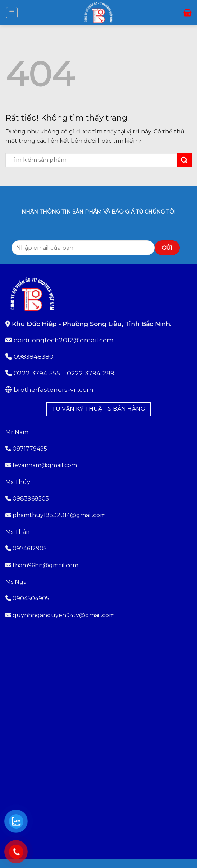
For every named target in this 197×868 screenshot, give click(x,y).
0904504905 (31, 598)
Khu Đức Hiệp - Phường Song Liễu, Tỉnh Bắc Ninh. (91, 324)
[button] (12, 13)
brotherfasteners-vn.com (54, 390)
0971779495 (26, 449)
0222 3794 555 (37, 373)
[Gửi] (184, 160)
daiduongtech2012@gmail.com (64, 340)
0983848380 (34, 356)
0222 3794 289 (91, 373)
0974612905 (30, 548)
